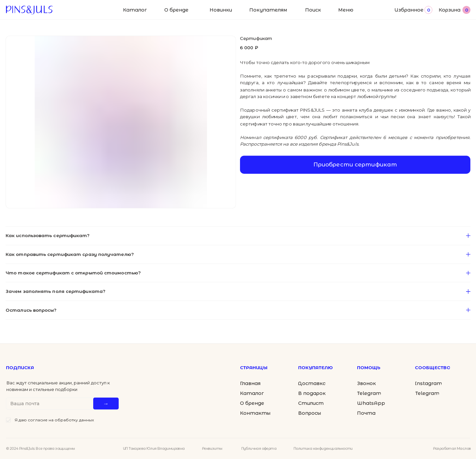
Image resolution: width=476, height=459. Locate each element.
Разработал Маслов (452, 449)
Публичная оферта (259, 449)
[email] (51, 404)
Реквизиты (212, 449)
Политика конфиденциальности (323, 449)
